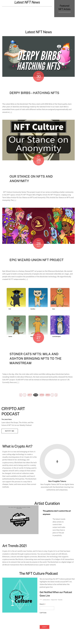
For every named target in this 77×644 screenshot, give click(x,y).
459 (42, 395)
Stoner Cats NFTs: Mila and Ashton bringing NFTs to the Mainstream (35, 358)
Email (43, 612)
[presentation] (55, 627)
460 (48, 395)
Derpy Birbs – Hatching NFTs (34, 93)
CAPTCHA (43, 621)
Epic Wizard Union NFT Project (37, 260)
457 (30, 395)
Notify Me (10, 431)
